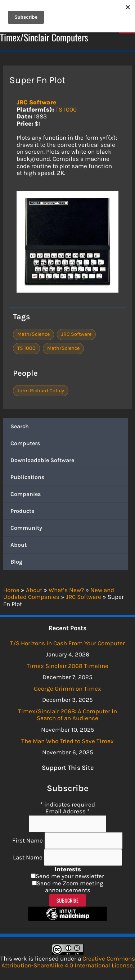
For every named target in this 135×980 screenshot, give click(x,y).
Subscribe (67, 900)
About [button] (19, 545)
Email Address (67, 811)
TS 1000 (66, 109)
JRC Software (36, 102)
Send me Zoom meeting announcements (70, 887)
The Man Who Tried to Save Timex (67, 741)
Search (20, 426)
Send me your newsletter (70, 876)
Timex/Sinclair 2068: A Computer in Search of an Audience (67, 715)
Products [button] (22, 511)
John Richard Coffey (41, 391)
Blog (16, 562)
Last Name (28, 857)
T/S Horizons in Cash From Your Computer (67, 643)
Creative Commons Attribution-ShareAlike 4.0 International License (68, 962)
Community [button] (26, 528)
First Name (28, 840)
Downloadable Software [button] (42, 460)
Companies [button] (26, 494)
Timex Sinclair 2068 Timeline (67, 666)
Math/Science (33, 334)
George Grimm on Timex (67, 688)
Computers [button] (25, 443)
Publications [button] (27, 477)
